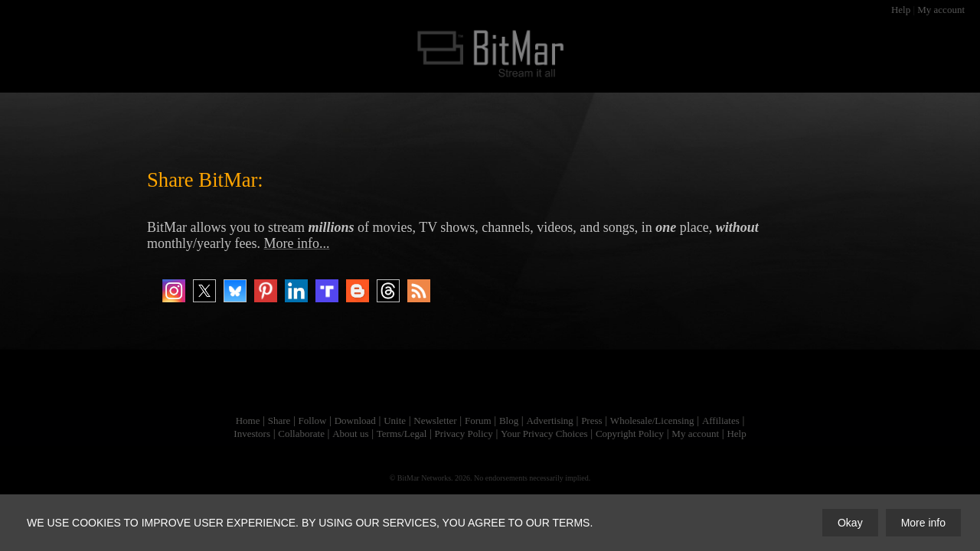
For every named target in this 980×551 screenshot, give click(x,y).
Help (901, 10)
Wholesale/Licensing (652, 421)
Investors (252, 434)
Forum (478, 421)
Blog (509, 421)
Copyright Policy (630, 434)
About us (350, 434)
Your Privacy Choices (544, 434)
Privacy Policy (464, 434)
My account (941, 10)
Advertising (549, 421)
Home (248, 421)
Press (591, 421)
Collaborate (301, 434)
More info (923, 523)
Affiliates (721, 421)
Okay (850, 523)
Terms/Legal (402, 434)
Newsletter (435, 421)
